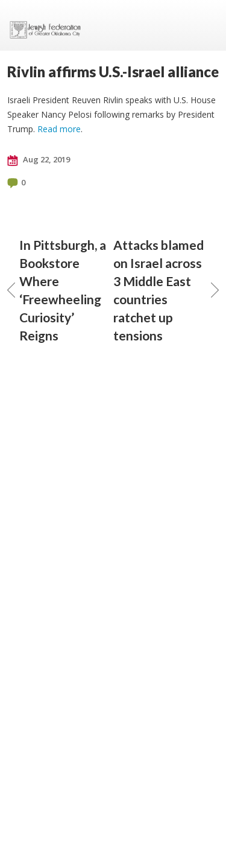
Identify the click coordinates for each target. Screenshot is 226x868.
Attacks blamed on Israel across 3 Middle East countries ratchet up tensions (166, 290)
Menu (205, 25)
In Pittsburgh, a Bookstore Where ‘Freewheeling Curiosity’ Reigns (57, 290)
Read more (59, 129)
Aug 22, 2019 (39, 160)
